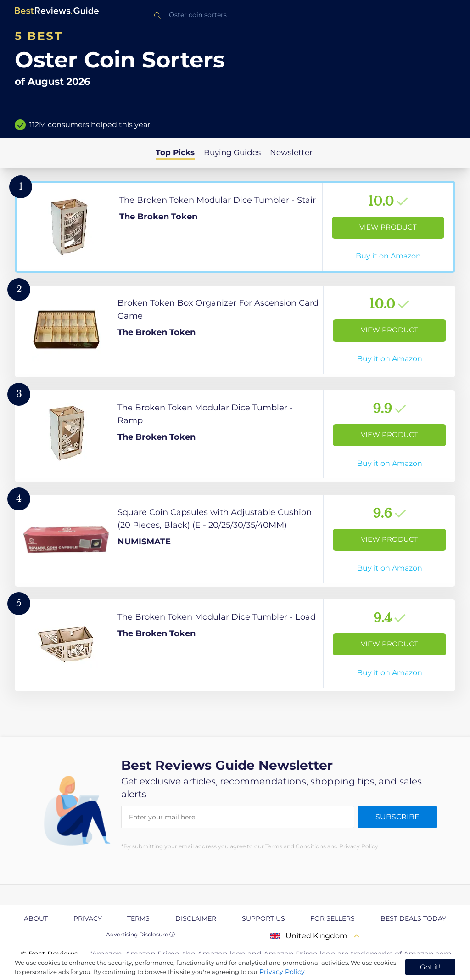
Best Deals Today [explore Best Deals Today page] (413, 918)
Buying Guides (232, 152)
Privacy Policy (282, 972)
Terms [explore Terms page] (138, 918)
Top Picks (175, 152)
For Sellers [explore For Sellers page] (333, 918)
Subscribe (397, 817)
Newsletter (291, 152)
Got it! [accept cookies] (430, 967)
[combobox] (235, 15)
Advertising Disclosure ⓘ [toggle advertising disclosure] (140, 934)
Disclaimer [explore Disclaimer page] (196, 918)
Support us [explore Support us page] (263, 918)
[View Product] (235, 227)
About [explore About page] (36, 918)
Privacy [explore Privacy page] (88, 918)
